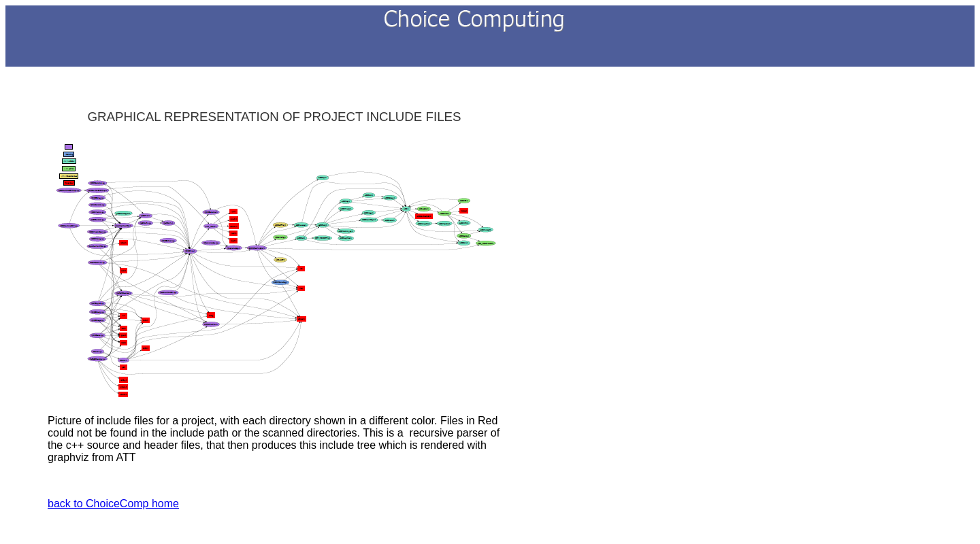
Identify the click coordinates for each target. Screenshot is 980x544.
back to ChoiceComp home (113, 504)
